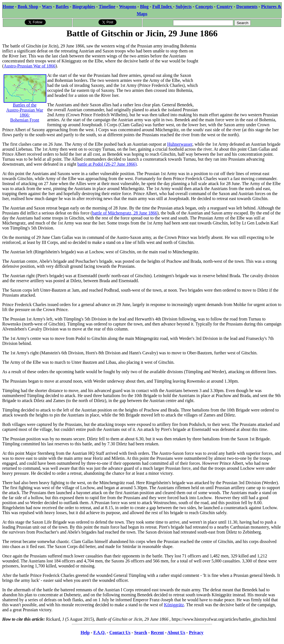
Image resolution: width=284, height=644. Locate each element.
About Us (176, 632)
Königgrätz (174, 605)
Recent (157, 632)
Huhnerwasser (180, 144)
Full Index (163, 7)
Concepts (204, 7)
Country (225, 7)
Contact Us (120, 632)
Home (8, 7)
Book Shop (28, 7)
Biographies (84, 7)
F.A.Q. (100, 632)
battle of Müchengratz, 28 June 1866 (125, 213)
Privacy (196, 632)
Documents (247, 7)
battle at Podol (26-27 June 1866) (107, 164)
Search (141, 632)
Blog (144, 7)
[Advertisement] (240, 74)
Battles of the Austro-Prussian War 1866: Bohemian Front (25, 104)
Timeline (107, 7)
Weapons (128, 7)
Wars (47, 7)
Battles (62, 7)
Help (85, 632)
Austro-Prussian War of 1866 (29, 66)
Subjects (184, 7)
